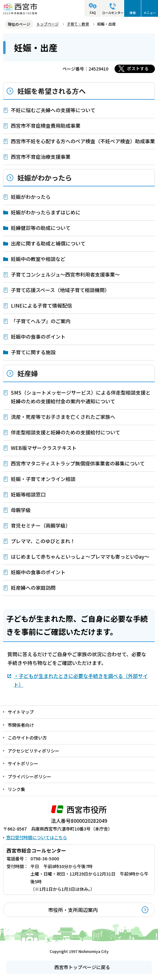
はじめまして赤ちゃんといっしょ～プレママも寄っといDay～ (80, 556)
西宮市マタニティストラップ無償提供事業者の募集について (78, 463)
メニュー (150, 13)
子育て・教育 (78, 24)
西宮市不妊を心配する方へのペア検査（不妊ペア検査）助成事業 (83, 141)
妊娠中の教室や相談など (38, 259)
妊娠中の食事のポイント (38, 337)
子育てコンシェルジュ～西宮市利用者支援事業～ (65, 274)
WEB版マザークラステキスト (44, 448)
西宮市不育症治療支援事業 (41, 157)
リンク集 (16, 789)
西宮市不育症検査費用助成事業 (46, 126)
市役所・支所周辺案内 (73, 910)
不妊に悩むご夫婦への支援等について (53, 110)
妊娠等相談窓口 (28, 494)
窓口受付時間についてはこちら (37, 837)
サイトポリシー (23, 763)
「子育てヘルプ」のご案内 (41, 321)
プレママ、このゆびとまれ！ (43, 541)
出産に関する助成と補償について (48, 243)
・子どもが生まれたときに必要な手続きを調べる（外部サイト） (81, 680)
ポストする (138, 68)
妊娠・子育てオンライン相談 (43, 479)
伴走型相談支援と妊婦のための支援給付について (65, 432)
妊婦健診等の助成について (41, 228)
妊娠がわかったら (45, 177)
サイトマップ (21, 712)
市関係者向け (21, 725)
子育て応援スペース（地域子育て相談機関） (60, 290)
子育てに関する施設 (33, 352)
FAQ (93, 13)
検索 (133, 13)
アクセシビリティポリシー (34, 751)
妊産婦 (28, 373)
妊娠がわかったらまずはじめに (46, 212)
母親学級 (21, 510)
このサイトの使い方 (27, 738)
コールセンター (113, 13)
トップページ (47, 24)
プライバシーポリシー (29, 776)
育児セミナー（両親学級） (41, 525)
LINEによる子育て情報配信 (41, 305)
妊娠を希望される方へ (52, 91)
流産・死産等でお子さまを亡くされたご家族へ (63, 417)
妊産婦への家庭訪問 (33, 588)
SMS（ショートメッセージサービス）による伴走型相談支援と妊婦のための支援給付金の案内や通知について (81, 397)
